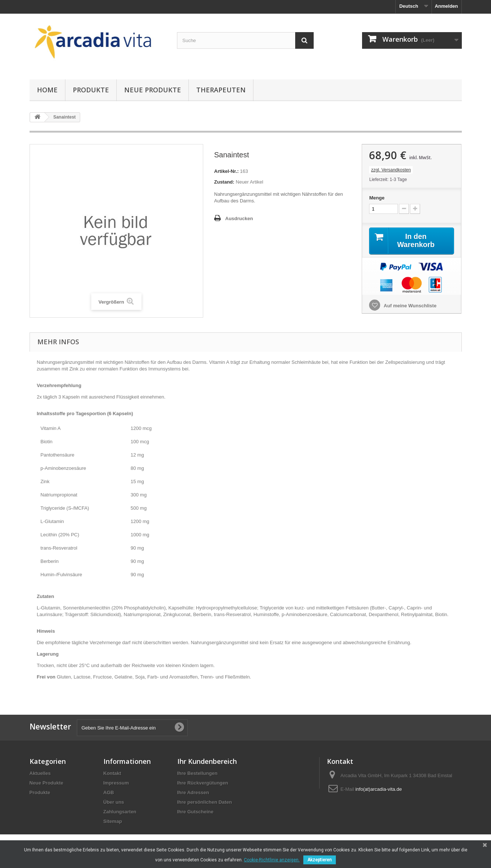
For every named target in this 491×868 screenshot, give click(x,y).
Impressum (116, 783)
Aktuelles (40, 773)
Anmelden (446, 6)
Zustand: (224, 182)
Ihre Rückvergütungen (203, 783)
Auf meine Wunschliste (409, 306)
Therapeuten (221, 90)
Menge (377, 198)
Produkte (91, 90)
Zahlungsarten (120, 812)
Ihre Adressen (193, 792)
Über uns (114, 802)
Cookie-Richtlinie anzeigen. (272, 860)
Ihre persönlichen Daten (205, 802)
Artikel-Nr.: (226, 171)
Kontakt (112, 773)
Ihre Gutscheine (195, 812)
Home (47, 90)
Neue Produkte (153, 90)
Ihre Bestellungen (197, 773)
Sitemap (113, 821)
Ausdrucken (239, 218)
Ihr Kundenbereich (207, 761)
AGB (109, 792)
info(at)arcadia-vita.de (379, 789)
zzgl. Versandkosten (391, 170)
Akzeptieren (320, 860)
